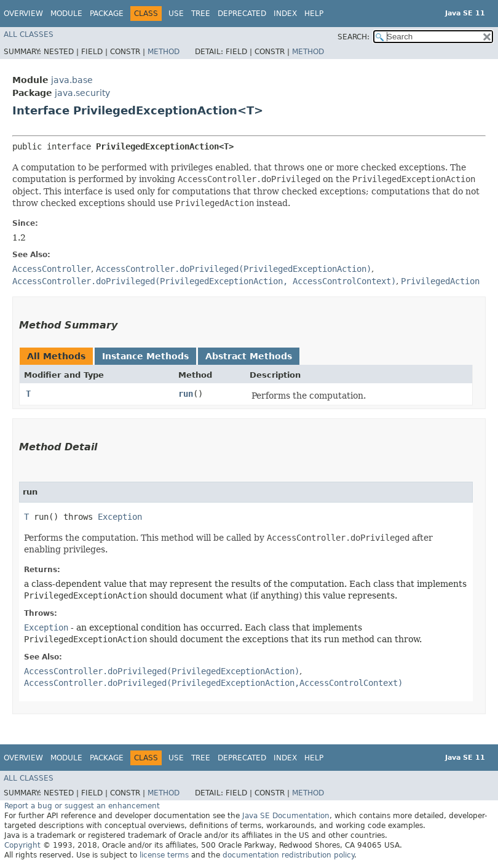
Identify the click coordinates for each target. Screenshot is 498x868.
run (186, 394)
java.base (72, 80)
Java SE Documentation (286, 816)
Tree (201, 14)
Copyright (22, 845)
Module (66, 14)
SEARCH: (354, 37)
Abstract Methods (249, 356)
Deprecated (242, 14)
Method (164, 52)
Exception (120, 517)
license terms (164, 855)
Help (314, 14)
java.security (82, 93)
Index (285, 14)
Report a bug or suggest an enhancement (82, 806)
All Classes (29, 34)
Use (176, 14)
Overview (23, 14)
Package (107, 14)
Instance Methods (145, 356)
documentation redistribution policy (288, 855)
